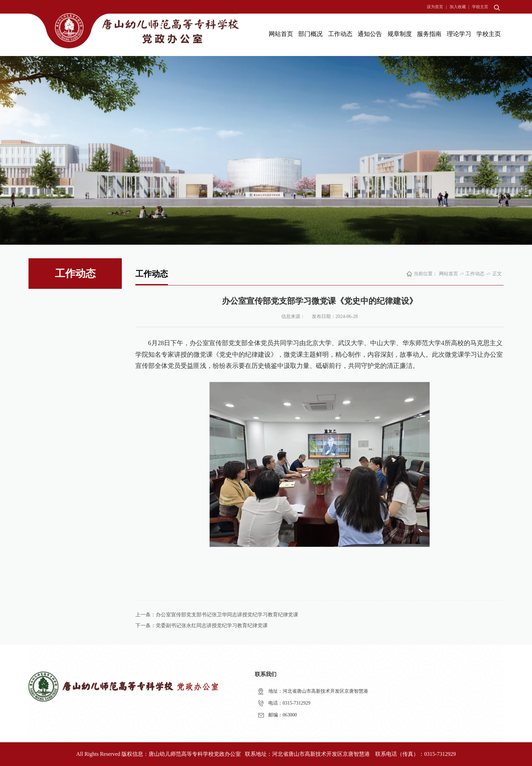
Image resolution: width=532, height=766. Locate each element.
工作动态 (340, 34)
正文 (497, 274)
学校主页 (480, 7)
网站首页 (281, 34)
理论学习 (459, 34)
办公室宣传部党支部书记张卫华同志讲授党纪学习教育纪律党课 (227, 615)
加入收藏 (458, 7)
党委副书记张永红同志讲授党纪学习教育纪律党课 (212, 625)
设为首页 (435, 7)
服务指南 (429, 34)
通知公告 (370, 34)
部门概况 (310, 34)
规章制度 (400, 34)
